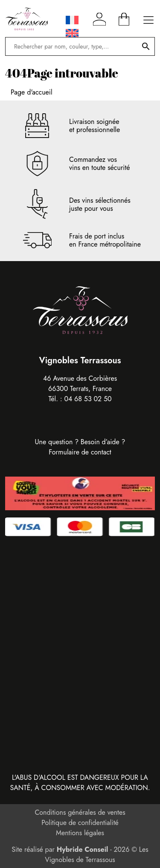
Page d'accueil (32, 92)
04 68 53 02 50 (88, 399)
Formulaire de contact (80, 452)
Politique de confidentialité (80, 823)
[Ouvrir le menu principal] (148, 19)
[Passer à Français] (72, 20)
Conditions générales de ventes (80, 812)
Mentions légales (80, 833)
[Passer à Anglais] (72, 33)
